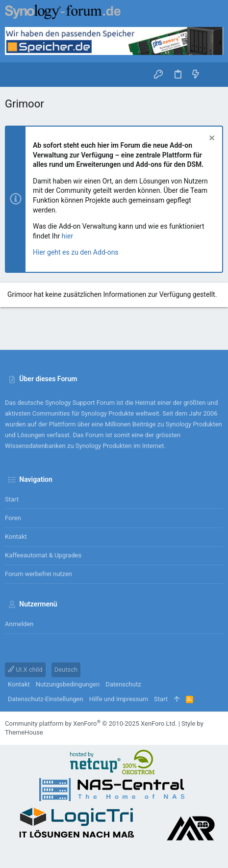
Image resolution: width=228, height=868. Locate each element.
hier (67, 236)
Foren (13, 518)
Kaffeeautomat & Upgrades (43, 555)
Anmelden (19, 624)
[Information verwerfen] (211, 139)
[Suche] (214, 75)
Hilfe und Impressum (119, 699)
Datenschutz (123, 684)
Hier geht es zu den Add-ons (76, 252)
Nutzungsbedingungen (68, 684)
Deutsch (66, 670)
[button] (15, 75)
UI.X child (25, 670)
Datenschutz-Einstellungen (46, 699)
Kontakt (16, 537)
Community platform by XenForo (91, 723)
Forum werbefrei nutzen (38, 574)
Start (12, 499)
